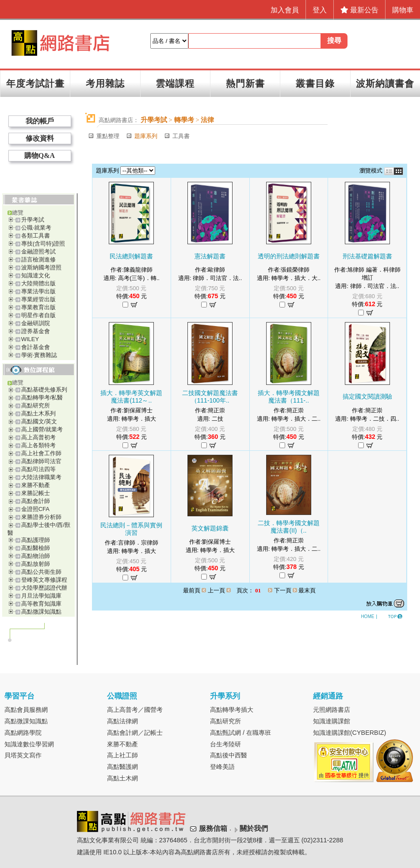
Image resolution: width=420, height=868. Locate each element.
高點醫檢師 (36, 548)
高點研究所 (36, 405)
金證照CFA (35, 509)
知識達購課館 (332, 721)
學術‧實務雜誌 (39, 355)
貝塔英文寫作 (23, 755)
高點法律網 (122, 721)
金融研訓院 (36, 323)
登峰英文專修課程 (44, 580)
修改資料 (40, 138)
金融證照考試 (38, 252)
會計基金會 (36, 347)
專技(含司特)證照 (43, 244)
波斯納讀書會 (385, 83)
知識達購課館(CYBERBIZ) (350, 733)
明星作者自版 (38, 315)
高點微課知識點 (41, 612)
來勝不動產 (36, 485)
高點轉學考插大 (232, 710)
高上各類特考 (38, 445)
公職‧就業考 (36, 228)
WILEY (30, 339)
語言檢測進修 (38, 259)
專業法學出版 (38, 291)
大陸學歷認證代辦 (44, 588)
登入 (320, 10)
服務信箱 (213, 829)
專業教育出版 (38, 307)
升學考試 (33, 220)
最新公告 (359, 10)
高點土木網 (122, 778)
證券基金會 (36, 331)
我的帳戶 (40, 121)
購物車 (403, 10)
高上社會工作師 (41, 453)
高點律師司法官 (41, 461)
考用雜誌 (105, 83)
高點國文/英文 (39, 421)
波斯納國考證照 (41, 267)
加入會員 (285, 10)
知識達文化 (36, 275)
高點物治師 (36, 556)
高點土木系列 (38, 413)
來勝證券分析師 (41, 517)
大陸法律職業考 (41, 477)
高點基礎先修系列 (44, 390)
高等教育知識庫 (41, 604)
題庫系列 (146, 136)
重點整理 (108, 136)
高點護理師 (36, 540)
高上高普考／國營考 (135, 710)
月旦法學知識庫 (41, 596)
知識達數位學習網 (29, 744)
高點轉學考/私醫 (42, 398)
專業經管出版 (38, 299)
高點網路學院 (23, 733)
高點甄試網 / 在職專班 (241, 733)
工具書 (181, 136)
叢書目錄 (315, 83)
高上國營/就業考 (42, 429)
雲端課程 (175, 83)
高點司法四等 (38, 469)
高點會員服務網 (26, 710)
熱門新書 (245, 83)
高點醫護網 (122, 767)
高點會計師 (36, 501)
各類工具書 (36, 236)
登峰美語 (222, 767)
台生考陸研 (225, 744)
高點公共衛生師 (41, 572)
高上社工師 (122, 755)
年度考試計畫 (35, 83)
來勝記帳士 (36, 493)
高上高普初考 (38, 437)
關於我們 (254, 829)
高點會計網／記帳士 (135, 733)
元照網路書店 (332, 710)
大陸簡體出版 (38, 283)
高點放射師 (36, 564)
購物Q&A (40, 156)
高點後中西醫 (229, 755)
